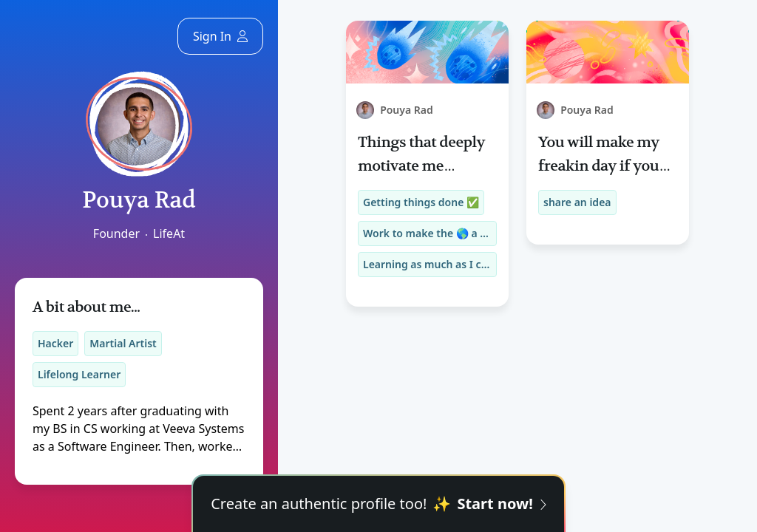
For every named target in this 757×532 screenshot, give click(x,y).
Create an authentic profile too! (378, 504)
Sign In (220, 36)
